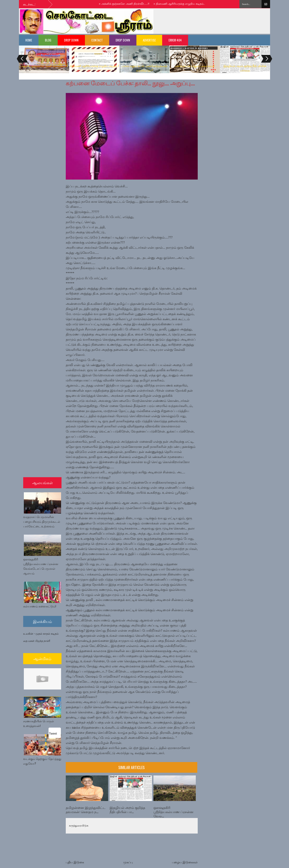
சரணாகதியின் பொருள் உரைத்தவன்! (39, 723)
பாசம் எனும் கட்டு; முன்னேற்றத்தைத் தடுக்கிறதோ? (144, 68)
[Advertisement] (213, 21)
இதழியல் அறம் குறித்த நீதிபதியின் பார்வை (245, 68)
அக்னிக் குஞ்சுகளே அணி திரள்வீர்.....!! (126, 4)
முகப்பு (128, 862)
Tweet (53, 733)
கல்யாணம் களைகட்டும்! (40, 606)
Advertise (149, 40)
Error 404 (175, 40)
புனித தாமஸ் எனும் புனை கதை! (195, 66)
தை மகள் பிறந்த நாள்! (37, 641)
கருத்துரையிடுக (79, 826)
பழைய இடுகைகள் (185, 862)
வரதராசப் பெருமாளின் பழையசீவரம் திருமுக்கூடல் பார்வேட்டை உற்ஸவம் (42, 521)
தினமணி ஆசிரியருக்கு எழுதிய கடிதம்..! (182, 4)
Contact (97, 40)
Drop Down (71, 40)
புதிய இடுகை (75, 862)
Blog (48, 40)
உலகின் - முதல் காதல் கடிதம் (41, 633)
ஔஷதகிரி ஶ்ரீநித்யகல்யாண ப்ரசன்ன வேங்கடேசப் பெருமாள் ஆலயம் (41, 566)
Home (29, 40)
